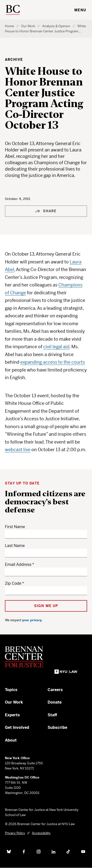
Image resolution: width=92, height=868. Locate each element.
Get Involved (17, 727)
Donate (55, 702)
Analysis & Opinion (56, 26)
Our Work (28, 26)
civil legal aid (56, 347)
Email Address (18, 564)
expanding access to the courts (53, 362)
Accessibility (41, 833)
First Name (15, 527)
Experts (12, 715)
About (11, 740)
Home (9, 26)
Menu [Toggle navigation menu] (80, 10)
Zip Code (13, 583)
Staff (52, 715)
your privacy (32, 620)
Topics (11, 690)
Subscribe (57, 727)
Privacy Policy (15, 833)
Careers (55, 690)
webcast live (18, 450)
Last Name (15, 546)
